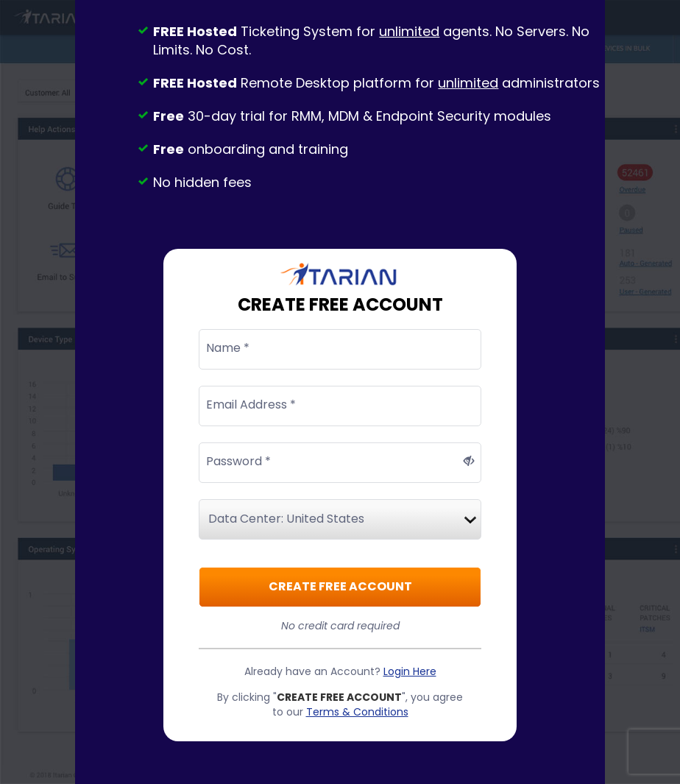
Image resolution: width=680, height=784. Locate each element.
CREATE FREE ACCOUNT (340, 586)
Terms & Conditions (357, 712)
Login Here (410, 671)
